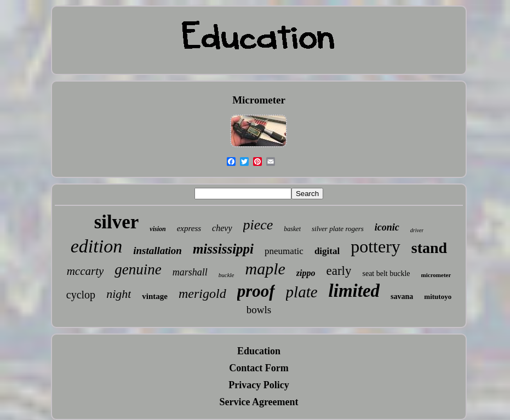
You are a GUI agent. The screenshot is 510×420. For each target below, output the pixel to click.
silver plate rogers (338, 229)
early (339, 271)
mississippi (223, 249)
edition (96, 246)
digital (327, 251)
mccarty (85, 271)
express (189, 228)
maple (265, 269)
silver (117, 222)
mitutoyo (438, 297)
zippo (306, 273)
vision (157, 229)
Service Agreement (259, 402)
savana (402, 297)
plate (302, 292)
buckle (227, 275)
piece (258, 225)
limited (354, 291)
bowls (259, 310)
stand (429, 248)
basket (292, 229)
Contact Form (259, 368)
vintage (155, 296)
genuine (138, 269)
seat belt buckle (386, 274)
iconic (387, 227)
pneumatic (284, 251)
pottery (376, 246)
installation (157, 251)
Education (259, 351)
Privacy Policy (259, 385)
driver (417, 230)
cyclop (81, 295)
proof (256, 291)
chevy (222, 228)
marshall (190, 272)
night (119, 294)
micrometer (436, 275)
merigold (202, 294)
